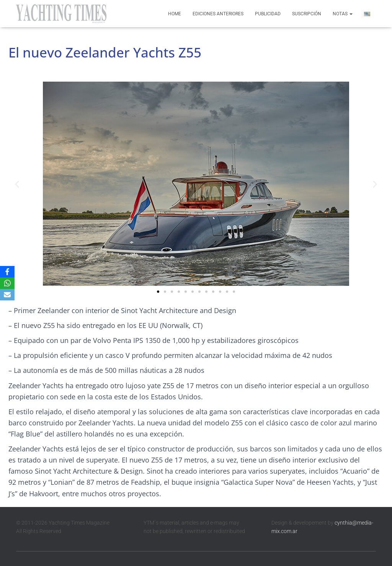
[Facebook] (7, 272)
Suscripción (307, 14)
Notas (343, 14)
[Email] (7, 295)
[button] (17, 184)
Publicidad (268, 14)
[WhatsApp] (7, 283)
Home (175, 14)
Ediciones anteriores (218, 14)
